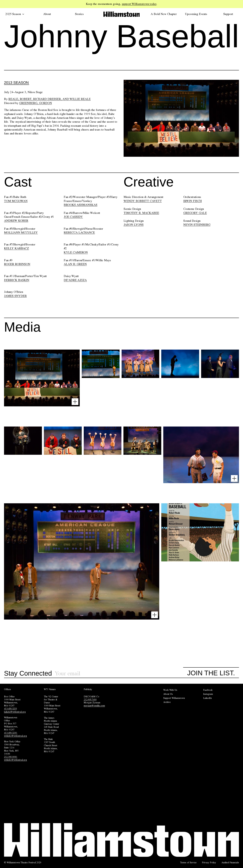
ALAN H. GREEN (75, 264)
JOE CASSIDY (73, 217)
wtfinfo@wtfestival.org (15, 736)
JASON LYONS (134, 225)
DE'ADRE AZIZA (75, 280)
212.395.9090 (11, 757)
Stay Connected (28, 673)
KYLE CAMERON (76, 252)
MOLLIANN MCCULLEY (21, 232)
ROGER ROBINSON (17, 264)
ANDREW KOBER (16, 221)
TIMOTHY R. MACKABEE (141, 213)
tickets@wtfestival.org (15, 712)
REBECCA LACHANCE (79, 232)
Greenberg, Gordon (36, 103)
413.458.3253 (10, 709)
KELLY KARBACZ (16, 248)
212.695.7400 (90, 700)
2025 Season (15, 14)
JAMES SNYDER (15, 296)
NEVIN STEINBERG (197, 225)
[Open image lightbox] (75, 402)
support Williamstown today (139, 4)
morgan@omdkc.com (94, 706)
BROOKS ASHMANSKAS (81, 205)
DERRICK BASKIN (17, 280)
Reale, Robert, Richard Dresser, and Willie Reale (50, 99)
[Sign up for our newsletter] (119, 674)
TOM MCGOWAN (16, 201)
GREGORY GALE (195, 213)
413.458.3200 (11, 733)
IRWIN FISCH (193, 201)
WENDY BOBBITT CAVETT (143, 201)
